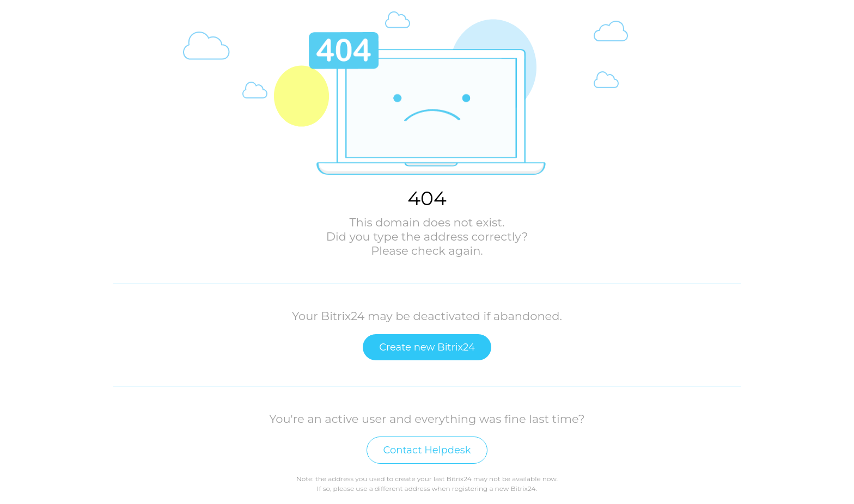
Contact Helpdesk (427, 450)
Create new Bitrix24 (427, 347)
